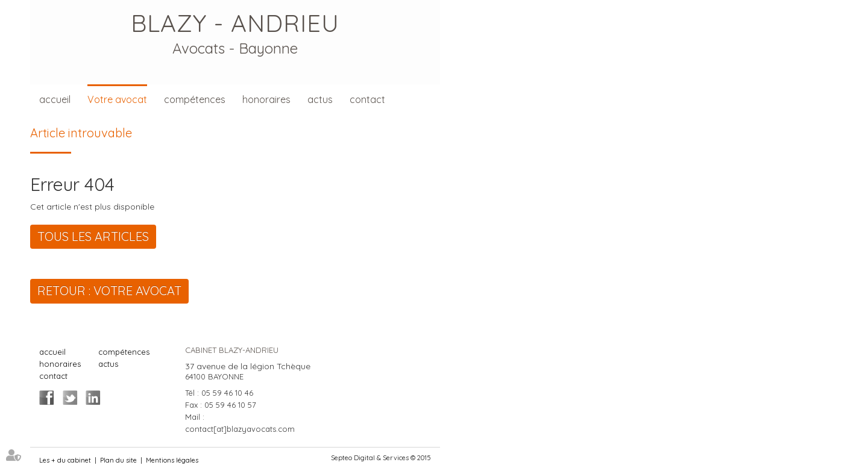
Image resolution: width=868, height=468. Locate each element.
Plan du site (118, 460)
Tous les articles (93, 236)
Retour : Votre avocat (109, 291)
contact (367, 99)
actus (320, 99)
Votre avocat (117, 99)
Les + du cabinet (65, 460)
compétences (195, 99)
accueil (55, 99)
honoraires (266, 99)
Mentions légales (172, 460)
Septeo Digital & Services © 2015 (381, 458)
